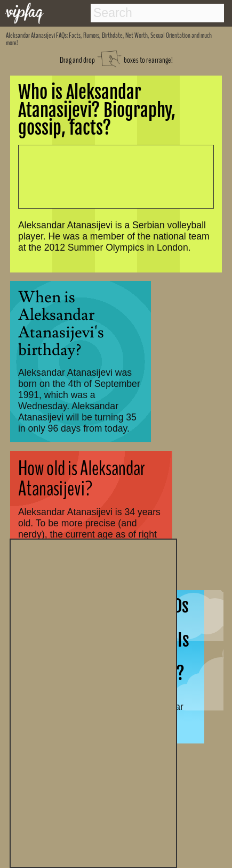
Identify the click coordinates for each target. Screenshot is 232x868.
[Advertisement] (93, 702)
